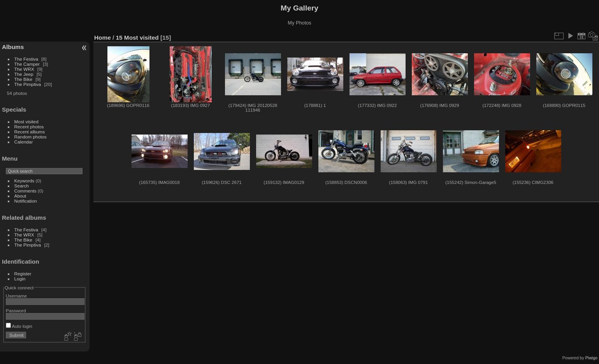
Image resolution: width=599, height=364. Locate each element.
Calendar (24, 142)
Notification (26, 201)
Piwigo (591, 358)
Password (16, 311)
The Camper (27, 64)
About (20, 196)
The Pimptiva (28, 84)
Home (103, 38)
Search (22, 186)
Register (23, 274)
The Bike (23, 79)
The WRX (24, 69)
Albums (13, 47)
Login (20, 279)
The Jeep (24, 74)
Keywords (25, 181)
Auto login (19, 326)
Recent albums (30, 132)
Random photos (31, 137)
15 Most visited (137, 38)
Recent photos (29, 127)
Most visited (26, 122)
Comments (25, 191)
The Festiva (26, 59)
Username (16, 296)
